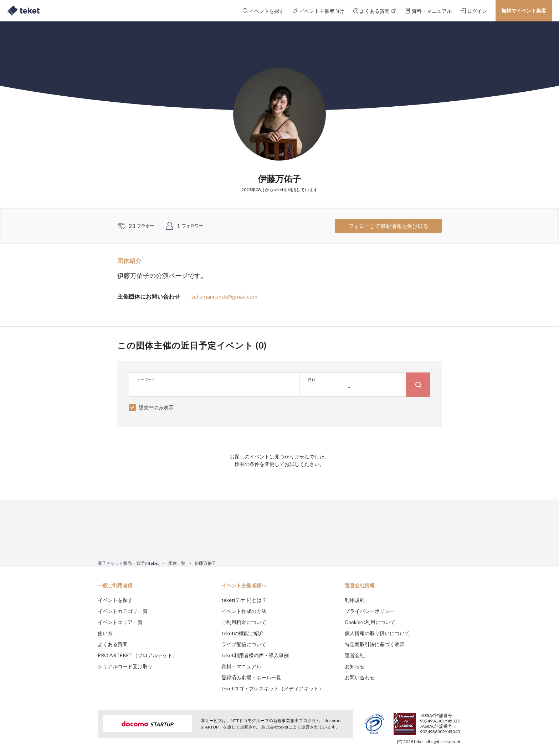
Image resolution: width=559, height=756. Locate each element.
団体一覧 (177, 563)
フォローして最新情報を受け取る (388, 226)
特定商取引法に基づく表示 (375, 644)
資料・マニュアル (241, 666)
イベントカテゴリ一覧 (123, 611)
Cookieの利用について (370, 622)
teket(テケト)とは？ (244, 600)
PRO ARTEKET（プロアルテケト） (138, 655)
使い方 (105, 633)
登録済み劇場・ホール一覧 (251, 677)
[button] (87, 730)
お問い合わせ (360, 677)
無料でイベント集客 (524, 11)
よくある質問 (113, 644)
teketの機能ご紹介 (243, 633)
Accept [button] (457, 720)
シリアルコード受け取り (125, 666)
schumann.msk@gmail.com (224, 296)
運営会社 (355, 655)
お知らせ (355, 666)
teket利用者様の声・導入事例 (255, 655)
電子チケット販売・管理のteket (128, 563)
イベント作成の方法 (244, 611)
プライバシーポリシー (370, 611)
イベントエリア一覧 (120, 622)
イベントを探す (115, 600)
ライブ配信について (244, 644)
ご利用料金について (244, 622)
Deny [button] (421, 721)
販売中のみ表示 (156, 407)
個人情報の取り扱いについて (377, 633)
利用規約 (355, 600)
